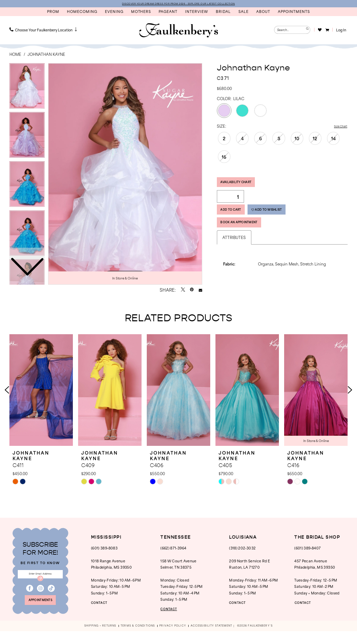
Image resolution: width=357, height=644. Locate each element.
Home (15, 55)
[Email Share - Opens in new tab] (200, 291)
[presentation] (41, 394)
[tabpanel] (125, 175)
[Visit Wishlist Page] (320, 31)
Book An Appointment (248, 234)
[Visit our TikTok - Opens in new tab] (51, 597)
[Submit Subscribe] (40, 586)
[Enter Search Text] (292, 31)
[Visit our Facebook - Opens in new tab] (30, 597)
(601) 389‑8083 (104, 552)
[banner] (178, 31)
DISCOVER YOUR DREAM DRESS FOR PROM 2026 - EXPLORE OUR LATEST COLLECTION (178, 4)
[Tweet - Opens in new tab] (183, 291)
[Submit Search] (306, 31)
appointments (40, 612)
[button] (327, 31)
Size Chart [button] (338, 127)
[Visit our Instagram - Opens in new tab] (40, 597)
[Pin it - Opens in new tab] (192, 291)
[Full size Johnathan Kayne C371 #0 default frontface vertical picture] (125, 175)
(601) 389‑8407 (307, 552)
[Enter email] (40, 580)
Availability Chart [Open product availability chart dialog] (244, 185)
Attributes (234, 251)
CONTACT (103, 606)
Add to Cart (237, 217)
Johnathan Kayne (46, 55)
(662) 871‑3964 (173, 552)
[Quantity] (230, 201)
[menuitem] (44, 31)
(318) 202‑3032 (242, 552)
